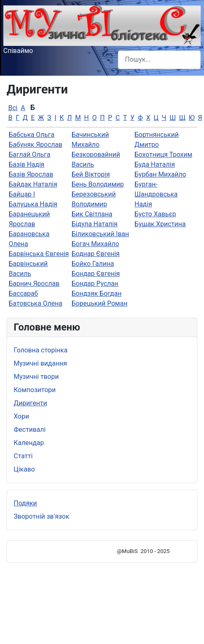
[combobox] (159, 60)
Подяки (25, 503)
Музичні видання (40, 363)
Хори (21, 416)
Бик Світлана (92, 214)
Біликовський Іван (100, 234)
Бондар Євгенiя (96, 274)
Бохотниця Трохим (163, 154)
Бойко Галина (93, 264)
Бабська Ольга (31, 135)
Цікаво (24, 469)
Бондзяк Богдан (97, 293)
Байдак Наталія (33, 184)
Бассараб (23, 293)
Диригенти (30, 403)
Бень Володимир (98, 184)
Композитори (35, 390)
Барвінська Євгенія (39, 254)
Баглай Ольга (30, 154)
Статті (23, 456)
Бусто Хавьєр (155, 214)
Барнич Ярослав (34, 284)
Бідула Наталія (95, 224)
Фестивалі (30, 430)
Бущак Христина (160, 224)
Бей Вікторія (91, 174)
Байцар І (22, 194)
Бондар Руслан (95, 284)
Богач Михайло (95, 244)
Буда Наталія (155, 164)
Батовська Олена (35, 303)
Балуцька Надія (33, 204)
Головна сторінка (41, 350)
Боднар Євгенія (96, 254)
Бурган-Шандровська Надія (156, 194)
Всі (13, 108)
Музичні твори (36, 377)
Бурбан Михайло (160, 174)
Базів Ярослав (31, 174)
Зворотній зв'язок (41, 516)
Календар (29, 443)
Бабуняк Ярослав (36, 145)
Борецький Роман (100, 303)
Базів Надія (26, 164)
